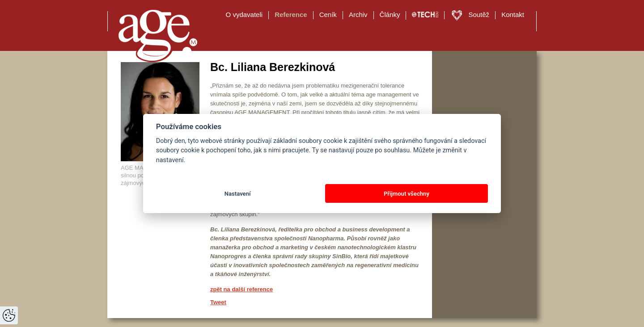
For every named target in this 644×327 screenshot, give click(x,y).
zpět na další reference (241, 289)
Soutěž (479, 15)
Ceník (328, 15)
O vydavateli (244, 15)
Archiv (358, 15)
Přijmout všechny (407, 194)
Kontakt (513, 15)
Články (390, 15)
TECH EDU (425, 15)
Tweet (218, 302)
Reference (291, 15)
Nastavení (238, 194)
